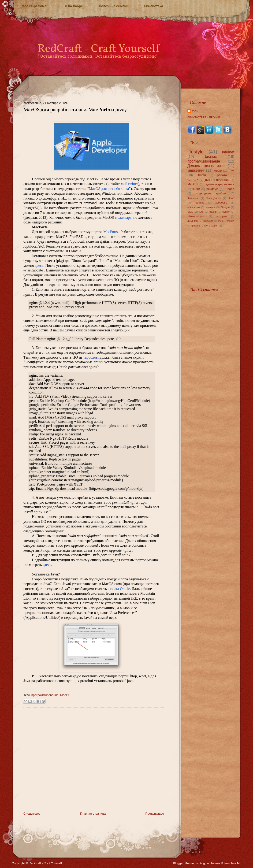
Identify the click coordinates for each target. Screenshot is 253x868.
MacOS (65, 695)
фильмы (193, 221)
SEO (190, 212)
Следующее (32, 814)
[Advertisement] (44, 763)
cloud (231, 198)
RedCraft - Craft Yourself (98, 49)
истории (222, 216)
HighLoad (208, 221)
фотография (211, 226)
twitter (226, 212)
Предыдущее (155, 814)
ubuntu (201, 175)
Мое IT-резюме (34, 6)
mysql (213, 212)
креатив (196, 226)
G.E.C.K (193, 180)
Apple (218, 171)
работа (222, 175)
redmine (199, 202)
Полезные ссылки (114, 6)
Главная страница (93, 814)
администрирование (220, 184)
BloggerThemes (210, 863)
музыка (210, 207)
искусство (194, 207)
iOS (201, 212)
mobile (231, 221)
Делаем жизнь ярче (206, 166)
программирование (45, 695)
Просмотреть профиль (205, 117)
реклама (212, 189)
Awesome (193, 198)
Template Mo (233, 863)
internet (228, 152)
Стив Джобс (214, 198)
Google (225, 207)
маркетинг (196, 170)
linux (220, 221)
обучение (223, 180)
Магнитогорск (196, 216)
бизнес (211, 157)
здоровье (221, 202)
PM (232, 171)
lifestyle (195, 152)
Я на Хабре (74, 6)
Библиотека (153, 6)
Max (195, 111)
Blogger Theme (184, 863)
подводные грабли (211, 193)
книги (196, 189)
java (207, 180)
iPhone (229, 189)
